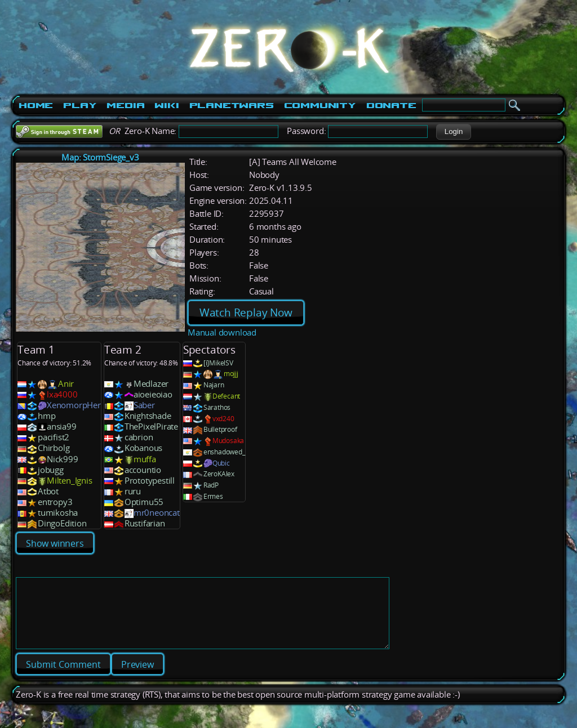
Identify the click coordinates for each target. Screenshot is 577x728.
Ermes (213, 496)
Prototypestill (150, 481)
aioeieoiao (153, 394)
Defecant (226, 396)
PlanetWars (232, 105)
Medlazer (151, 384)
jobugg (51, 470)
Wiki (167, 105)
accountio (143, 470)
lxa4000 (62, 394)
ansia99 (62, 426)
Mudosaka (228, 441)
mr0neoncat (157, 513)
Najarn (214, 385)
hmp (46, 416)
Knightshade (148, 416)
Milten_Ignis (70, 481)
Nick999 (63, 459)
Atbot (48, 491)
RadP (211, 485)
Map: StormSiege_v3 (100, 157)
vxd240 (223, 419)
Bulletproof (220, 429)
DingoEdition (62, 523)
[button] (453, 132)
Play (80, 105)
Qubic (221, 463)
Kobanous (143, 448)
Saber (144, 405)
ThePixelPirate (151, 426)
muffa (145, 459)
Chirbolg (54, 448)
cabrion (139, 437)
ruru (133, 491)
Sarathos (217, 407)
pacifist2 (54, 437)
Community (320, 105)
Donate (391, 105)
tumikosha (58, 513)
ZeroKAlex (219, 474)
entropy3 (55, 502)
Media (125, 105)
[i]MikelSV (218, 363)
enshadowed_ (224, 452)
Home (36, 105)
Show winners (55, 543)
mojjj (231, 374)
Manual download (222, 332)
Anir (66, 384)
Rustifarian (145, 523)
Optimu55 (144, 502)
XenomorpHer (74, 405)
